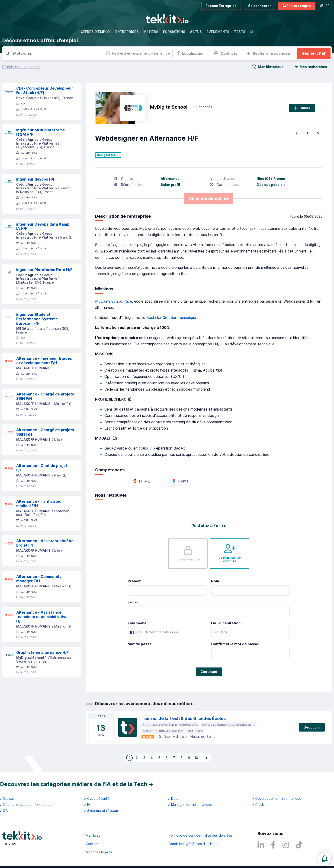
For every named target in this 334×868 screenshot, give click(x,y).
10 (196, 758)
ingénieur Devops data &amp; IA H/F (43, 226)
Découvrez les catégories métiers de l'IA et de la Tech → (77, 784)
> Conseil (7, 799)
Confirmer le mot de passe (235, 644)
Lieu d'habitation (226, 623)
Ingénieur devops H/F (36, 179)
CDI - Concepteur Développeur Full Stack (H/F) (45, 90)
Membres (93, 835)
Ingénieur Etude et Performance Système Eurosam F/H (37, 319)
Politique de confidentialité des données (201, 835)
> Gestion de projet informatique (26, 805)
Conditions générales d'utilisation (194, 844)
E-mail (133, 602)
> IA (87, 805)
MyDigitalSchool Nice (114, 301)
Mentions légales (99, 852)
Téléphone (137, 623)
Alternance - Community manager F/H (39, 579)
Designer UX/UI (108, 155)
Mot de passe (140, 644)
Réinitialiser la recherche (21, 67)
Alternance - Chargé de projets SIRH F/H (45, 396)
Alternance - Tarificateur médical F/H (40, 504)
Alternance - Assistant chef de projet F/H (45, 543)
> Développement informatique (277, 799)
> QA (4, 811)
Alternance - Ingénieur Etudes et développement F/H (44, 361)
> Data (173, 799)
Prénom (135, 581)
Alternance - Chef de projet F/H (42, 468)
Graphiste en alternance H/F (42, 652)
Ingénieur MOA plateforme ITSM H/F (41, 132)
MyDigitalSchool (169, 107)
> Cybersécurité (97, 799)
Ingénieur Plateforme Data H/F (44, 270)
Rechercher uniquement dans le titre (138, 53)
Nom (215, 581)
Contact (92, 844)
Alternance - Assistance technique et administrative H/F (42, 617)
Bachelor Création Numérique (171, 317)
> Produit (260, 805)
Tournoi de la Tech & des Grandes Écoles (184, 718)
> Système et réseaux (101, 811)
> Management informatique (190, 805)
